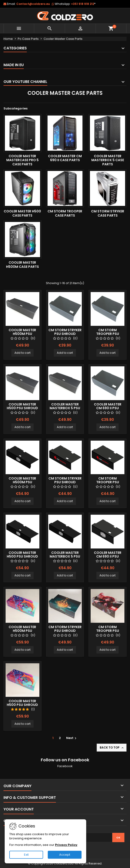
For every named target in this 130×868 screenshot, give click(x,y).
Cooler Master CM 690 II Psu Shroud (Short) (108, 408)
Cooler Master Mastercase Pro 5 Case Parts (22, 160)
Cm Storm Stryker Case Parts (108, 213)
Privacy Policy (66, 845)
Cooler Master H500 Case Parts (22, 213)
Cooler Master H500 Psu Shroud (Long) (22, 408)
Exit (26, 855)
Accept (65, 855)
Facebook (65, 766)
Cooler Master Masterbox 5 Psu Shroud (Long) (65, 408)
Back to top (112, 748)
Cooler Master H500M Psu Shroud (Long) (22, 334)
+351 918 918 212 (83, 4)
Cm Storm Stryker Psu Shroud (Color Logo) (65, 482)
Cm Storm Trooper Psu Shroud (108, 334)
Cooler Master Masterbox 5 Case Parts (108, 160)
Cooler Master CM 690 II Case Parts (65, 158)
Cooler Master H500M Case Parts (22, 265)
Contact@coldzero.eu (33, 4)
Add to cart (22, 353)
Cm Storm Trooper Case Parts (65, 213)
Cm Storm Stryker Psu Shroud (65, 332)
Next (72, 738)
